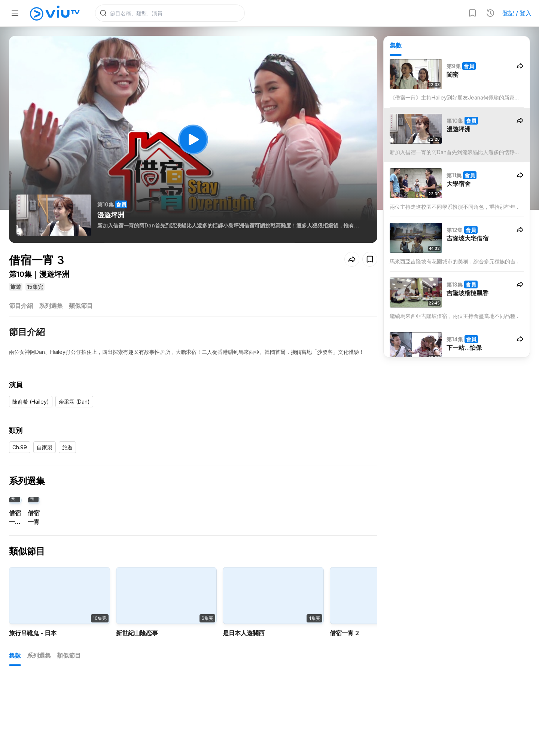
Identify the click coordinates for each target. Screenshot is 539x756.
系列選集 (51, 306)
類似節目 (81, 306)
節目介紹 (21, 306)
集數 (396, 45)
